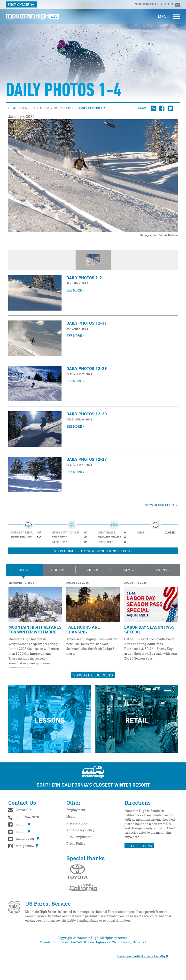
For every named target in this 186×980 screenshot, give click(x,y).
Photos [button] (58, 570)
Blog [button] (23, 570)
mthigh (19, 824)
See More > (75, 290)
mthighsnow (23, 846)
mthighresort (24, 838)
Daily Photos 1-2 (84, 277)
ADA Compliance (79, 837)
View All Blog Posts (93, 675)
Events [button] (163, 570)
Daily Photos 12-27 (87, 459)
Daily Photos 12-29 (87, 368)
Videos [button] (93, 570)
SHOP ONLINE (21, 5)
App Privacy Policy (80, 830)
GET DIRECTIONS (139, 846)
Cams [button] (128, 570)
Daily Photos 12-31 (87, 323)
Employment (76, 810)
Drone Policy (76, 843)
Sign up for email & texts (152, 4)
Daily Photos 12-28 (87, 414)
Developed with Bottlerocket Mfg (145, 956)
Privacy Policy (77, 823)
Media (71, 816)
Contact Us (23, 810)
